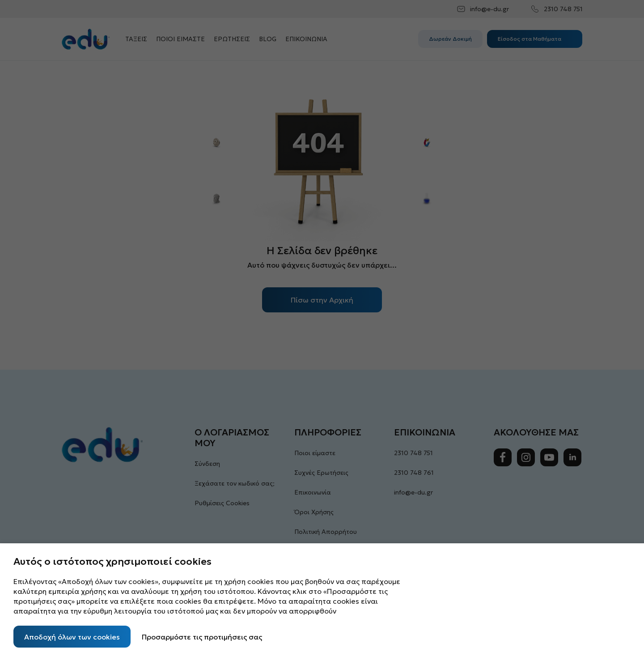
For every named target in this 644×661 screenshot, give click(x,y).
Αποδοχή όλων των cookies (72, 637)
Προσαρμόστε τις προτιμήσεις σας (202, 637)
